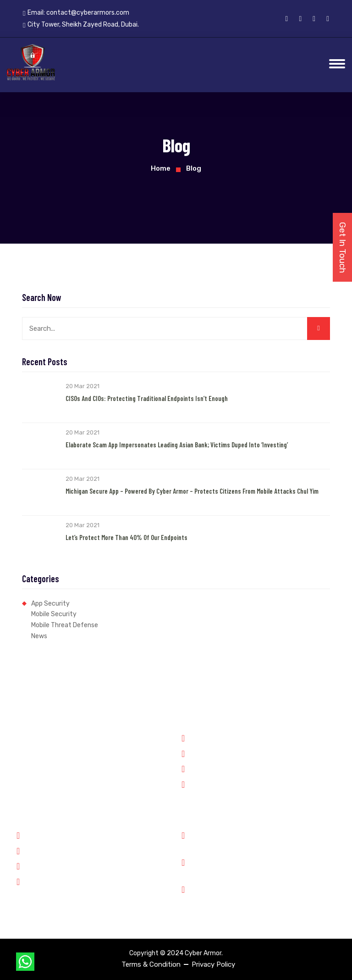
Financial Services (213, 768)
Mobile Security (54, 614)
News (39, 636)
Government (205, 737)
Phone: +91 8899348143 (234, 840)
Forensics (201, 753)
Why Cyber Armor (48, 835)
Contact (34, 881)
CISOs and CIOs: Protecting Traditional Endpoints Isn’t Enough (147, 398)
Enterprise (202, 784)
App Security (50, 604)
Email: (76, 13)
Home (161, 168)
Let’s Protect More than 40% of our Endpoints (126, 537)
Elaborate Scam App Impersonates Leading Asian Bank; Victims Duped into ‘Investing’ (177, 445)
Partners (34, 850)
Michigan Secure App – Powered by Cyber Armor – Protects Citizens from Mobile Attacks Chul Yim (192, 491)
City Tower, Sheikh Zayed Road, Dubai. (256, 894)
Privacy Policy (213, 964)
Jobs (29, 865)
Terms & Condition (151, 964)
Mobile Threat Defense (65, 625)
